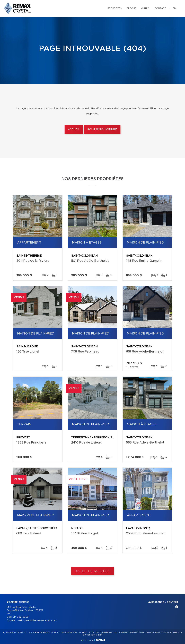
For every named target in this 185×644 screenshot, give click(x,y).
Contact (160, 8)
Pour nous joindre (102, 130)
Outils (145, 8)
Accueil (74, 130)
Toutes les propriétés (92, 571)
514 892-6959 (21, 617)
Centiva (100, 640)
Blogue (131, 8)
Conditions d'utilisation (159, 633)
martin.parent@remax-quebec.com (37, 620)
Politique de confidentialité (129, 633)
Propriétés (115, 8)
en (174, 8)
